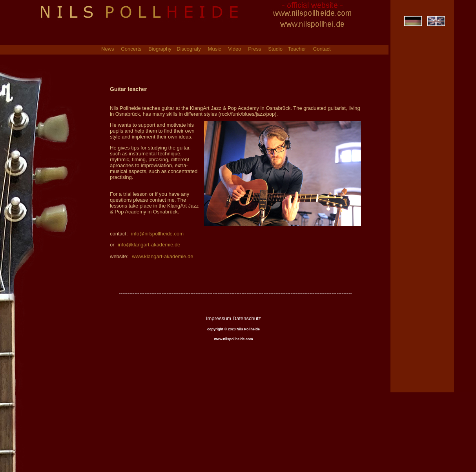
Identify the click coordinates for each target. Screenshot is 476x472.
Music (215, 49)
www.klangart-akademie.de (162, 256)
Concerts (131, 49)
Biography (160, 49)
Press (254, 49)
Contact (322, 49)
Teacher (297, 49)
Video (234, 49)
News (108, 49)
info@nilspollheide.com (157, 234)
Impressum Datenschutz (233, 318)
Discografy (189, 49)
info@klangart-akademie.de (149, 245)
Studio (276, 49)
